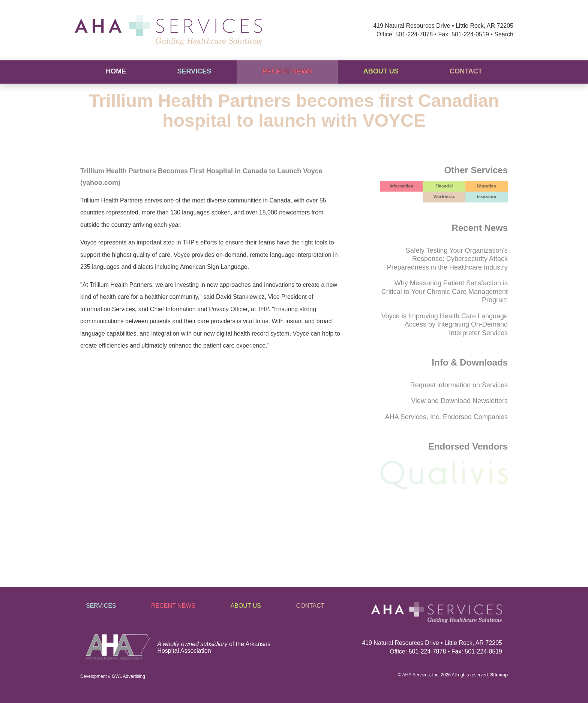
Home (116, 71)
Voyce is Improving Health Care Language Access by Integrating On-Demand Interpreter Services (445, 325)
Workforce (444, 197)
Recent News (287, 71)
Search (504, 34)
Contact (466, 71)
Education (486, 186)
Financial (444, 186)
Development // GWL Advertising (113, 676)
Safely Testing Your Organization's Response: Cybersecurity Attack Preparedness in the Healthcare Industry (447, 259)
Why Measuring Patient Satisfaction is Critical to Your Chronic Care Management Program (445, 292)
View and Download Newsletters (459, 401)
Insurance (487, 197)
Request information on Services (459, 385)
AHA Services (416, 675)
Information (401, 186)
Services (194, 71)
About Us (381, 71)
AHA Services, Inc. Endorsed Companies (446, 417)
